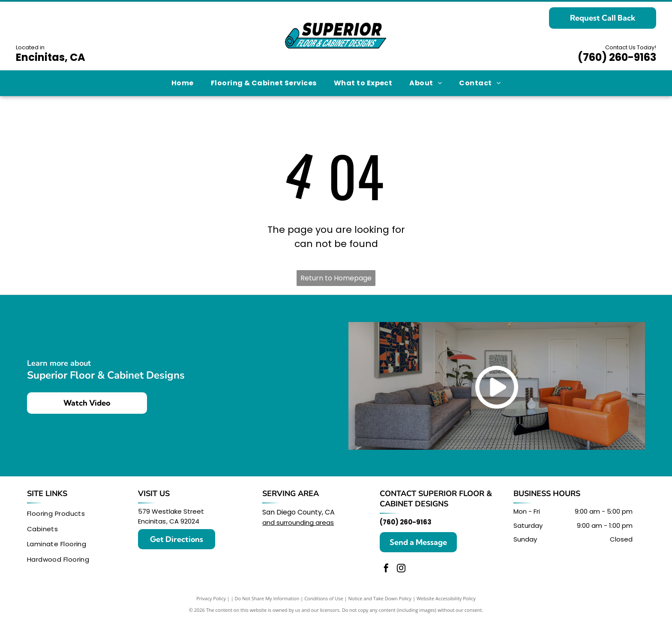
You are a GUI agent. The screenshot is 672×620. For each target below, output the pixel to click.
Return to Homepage (336, 278)
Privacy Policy (211, 598)
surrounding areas (305, 522)
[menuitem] (183, 83)
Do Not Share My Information (267, 598)
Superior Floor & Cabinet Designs (436, 499)
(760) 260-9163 (617, 57)
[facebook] (386, 569)
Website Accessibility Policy (446, 598)
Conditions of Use (324, 598)
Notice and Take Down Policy (380, 598)
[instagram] (401, 569)
